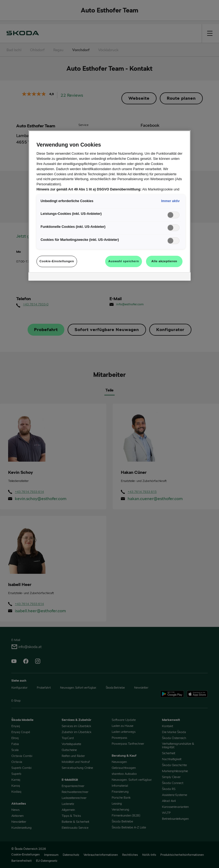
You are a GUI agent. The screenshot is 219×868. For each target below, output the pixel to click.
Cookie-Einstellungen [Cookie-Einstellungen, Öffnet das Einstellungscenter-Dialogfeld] (57, 261)
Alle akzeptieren (164, 261)
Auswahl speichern (123, 261)
